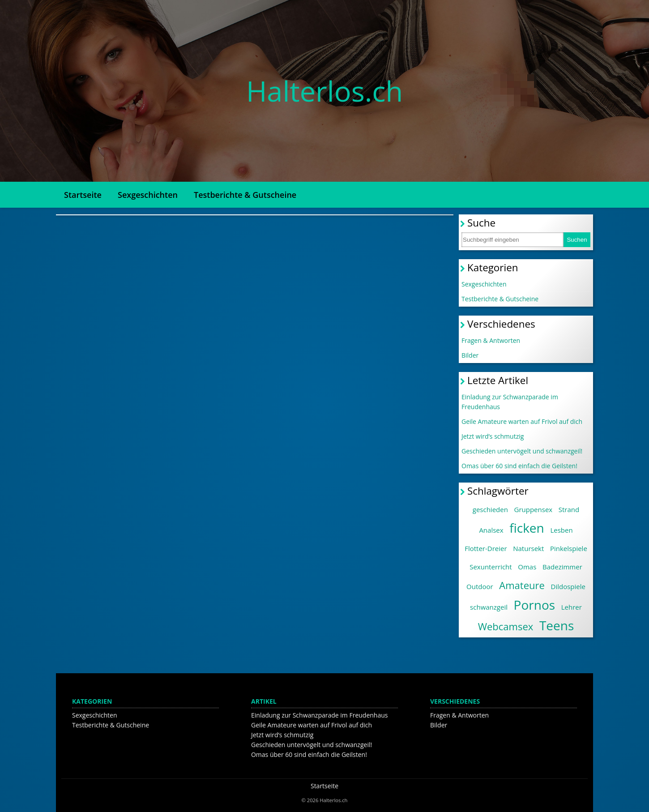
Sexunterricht (491, 567)
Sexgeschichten (148, 195)
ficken (527, 528)
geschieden (490, 509)
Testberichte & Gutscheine (245, 195)
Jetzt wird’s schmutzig (493, 436)
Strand (569, 509)
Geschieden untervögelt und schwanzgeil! (522, 451)
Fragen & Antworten (491, 340)
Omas (527, 567)
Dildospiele (568, 586)
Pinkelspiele (569, 548)
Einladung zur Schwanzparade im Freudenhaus (510, 402)
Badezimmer (562, 567)
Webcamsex (506, 626)
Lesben (561, 530)
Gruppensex (534, 509)
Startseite (83, 195)
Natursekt (528, 548)
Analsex (491, 530)
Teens (557, 625)
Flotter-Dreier (486, 548)
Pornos (535, 605)
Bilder (470, 355)
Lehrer (572, 607)
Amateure (522, 585)
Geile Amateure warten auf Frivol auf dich (522, 421)
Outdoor (480, 586)
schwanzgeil (489, 607)
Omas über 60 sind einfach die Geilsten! (519, 466)
